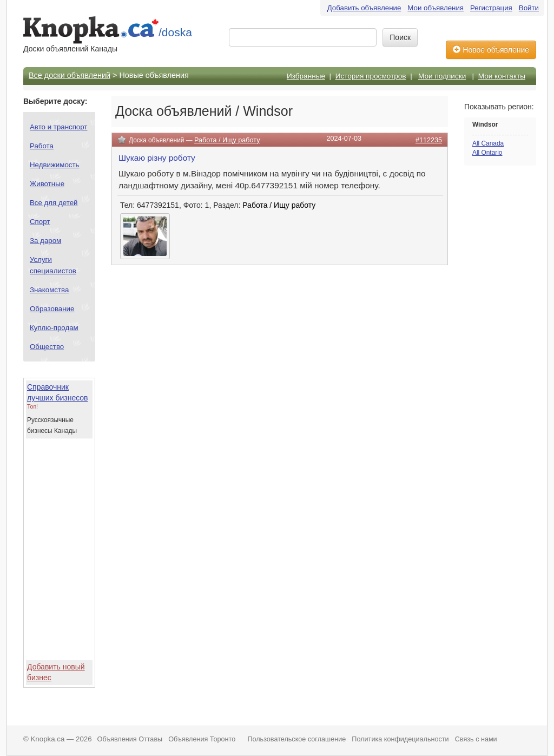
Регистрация (491, 8)
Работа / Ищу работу (227, 140)
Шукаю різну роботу (157, 158)
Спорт (40, 222)
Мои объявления (436, 8)
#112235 (429, 140)
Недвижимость (54, 165)
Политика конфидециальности (400, 739)
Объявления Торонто (202, 739)
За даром (45, 241)
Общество (47, 347)
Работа (42, 146)
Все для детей (54, 203)
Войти (529, 8)
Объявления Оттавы (130, 739)
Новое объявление (491, 50)
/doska (175, 32)
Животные (47, 184)
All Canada (488, 143)
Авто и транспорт (58, 127)
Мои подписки (442, 76)
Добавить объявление (364, 8)
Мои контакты (502, 76)
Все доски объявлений (70, 75)
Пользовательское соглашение (296, 739)
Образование (52, 309)
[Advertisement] (507, 344)
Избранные (306, 76)
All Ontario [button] (487, 153)
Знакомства (49, 290)
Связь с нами (476, 739)
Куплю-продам (54, 328)
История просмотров (371, 76)
